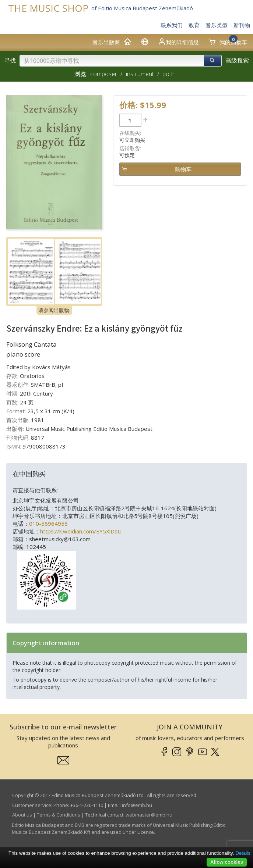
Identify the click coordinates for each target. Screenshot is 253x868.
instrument (140, 74)
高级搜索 (237, 60)
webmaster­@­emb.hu (149, 815)
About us (22, 815)
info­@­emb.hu (137, 805)
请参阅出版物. (54, 310)
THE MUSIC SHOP (48, 8)
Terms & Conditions (59, 815)
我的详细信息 (178, 42)
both (168, 74)
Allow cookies (227, 862)
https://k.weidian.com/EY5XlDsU (81, 531)
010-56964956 (48, 524)
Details (243, 853)
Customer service (32, 805)
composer (104, 74)
